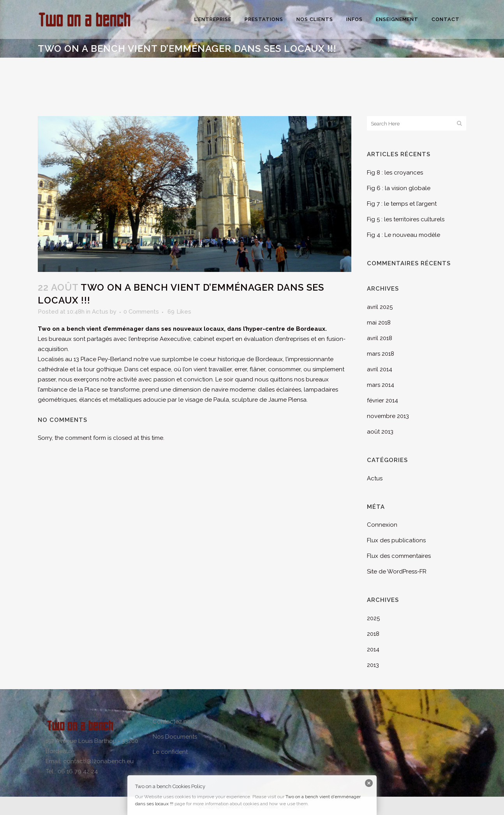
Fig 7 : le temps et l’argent (402, 204)
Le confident (170, 752)
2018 (373, 634)
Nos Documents (175, 737)
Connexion (382, 525)
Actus (100, 312)
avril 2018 (380, 338)
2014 (373, 649)
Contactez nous (175, 722)
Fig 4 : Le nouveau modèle (404, 235)
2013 (373, 665)
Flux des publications (396, 540)
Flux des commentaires (399, 556)
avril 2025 (380, 307)
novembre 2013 (388, 416)
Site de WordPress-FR (397, 572)
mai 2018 (379, 323)
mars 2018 (381, 354)
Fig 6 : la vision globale (399, 188)
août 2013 (380, 432)
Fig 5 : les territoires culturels (406, 219)
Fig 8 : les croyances (395, 173)
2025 (373, 618)
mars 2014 (381, 385)
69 (179, 312)
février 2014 (382, 400)
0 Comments (141, 312)
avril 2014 (380, 369)
